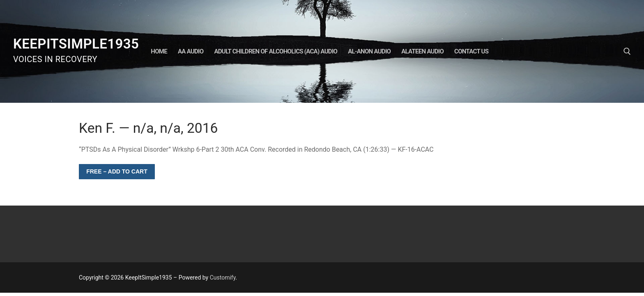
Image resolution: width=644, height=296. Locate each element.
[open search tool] (627, 51)
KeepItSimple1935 (76, 44)
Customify (223, 277)
